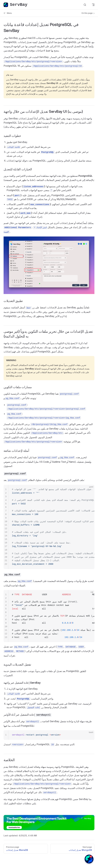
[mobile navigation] (93, 5)
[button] (89, 859)
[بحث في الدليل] (85, 5)
